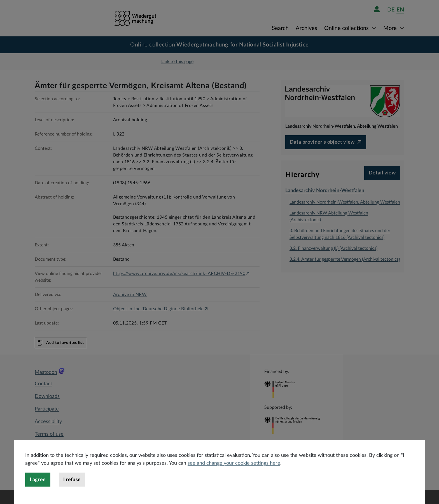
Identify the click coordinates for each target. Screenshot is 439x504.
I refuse (72, 494)
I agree (38, 494)
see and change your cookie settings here (234, 477)
